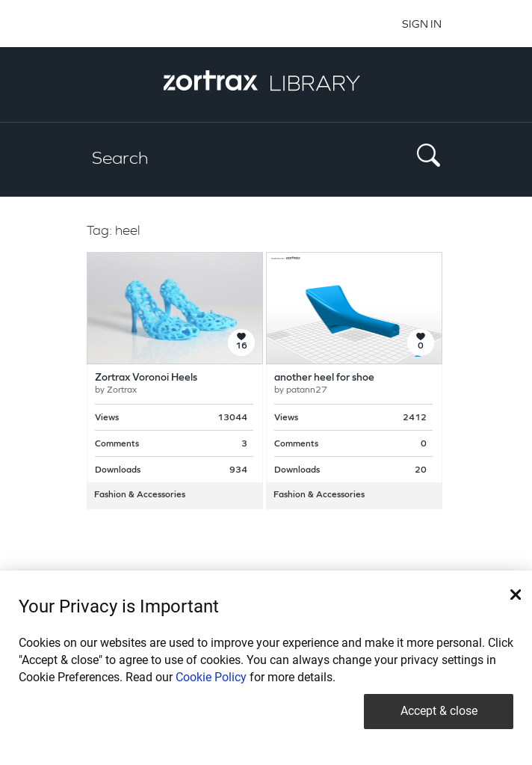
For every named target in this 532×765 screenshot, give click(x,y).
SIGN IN (422, 24)
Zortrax (122, 390)
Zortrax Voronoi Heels (146, 378)
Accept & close (439, 711)
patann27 (307, 390)
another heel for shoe (324, 378)
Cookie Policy (211, 677)
